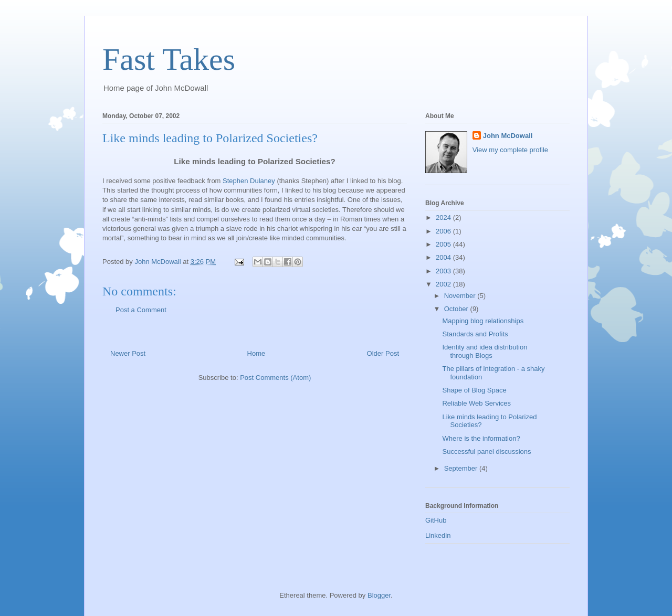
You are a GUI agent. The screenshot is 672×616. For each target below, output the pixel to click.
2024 (444, 217)
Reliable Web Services (476, 403)
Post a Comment (141, 310)
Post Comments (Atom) (275, 378)
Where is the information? (481, 438)
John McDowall (508, 136)
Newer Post (128, 353)
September (462, 468)
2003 (444, 271)
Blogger (379, 595)
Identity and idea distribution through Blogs (485, 351)
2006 (444, 231)
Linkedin (438, 535)
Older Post (383, 353)
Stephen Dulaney (249, 181)
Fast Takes (169, 59)
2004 (444, 257)
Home (256, 353)
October (457, 309)
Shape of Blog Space (474, 390)
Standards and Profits (475, 334)
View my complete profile (510, 150)
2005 (444, 244)
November (461, 296)
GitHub (436, 520)
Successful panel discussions (486, 452)
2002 (444, 284)
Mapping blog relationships (483, 321)
